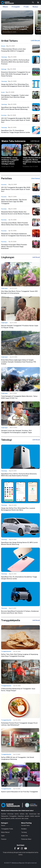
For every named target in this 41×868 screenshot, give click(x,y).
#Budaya (35, 7)
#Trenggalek (16, 7)
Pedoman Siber (26, 839)
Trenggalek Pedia (7, 829)
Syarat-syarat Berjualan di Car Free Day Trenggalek (19, 792)
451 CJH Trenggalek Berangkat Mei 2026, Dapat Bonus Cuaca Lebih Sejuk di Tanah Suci (16, 120)
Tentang (24, 832)
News (3, 825)
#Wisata (5, 7)
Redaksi (24, 829)
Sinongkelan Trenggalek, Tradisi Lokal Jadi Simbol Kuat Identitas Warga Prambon (15, 97)
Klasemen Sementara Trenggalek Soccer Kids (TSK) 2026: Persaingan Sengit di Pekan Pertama (16, 74)
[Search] (33, 2)
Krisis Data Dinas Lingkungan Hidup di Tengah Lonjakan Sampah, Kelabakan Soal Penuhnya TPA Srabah (19, 362)
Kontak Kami (25, 825)
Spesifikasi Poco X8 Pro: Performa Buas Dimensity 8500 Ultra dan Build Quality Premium (15, 62)
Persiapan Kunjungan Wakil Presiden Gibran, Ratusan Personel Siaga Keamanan (14, 247)
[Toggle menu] (38, 2)
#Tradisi (26, 7)
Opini (3, 836)
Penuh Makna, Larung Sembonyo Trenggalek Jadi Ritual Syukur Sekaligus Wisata (10, 161)
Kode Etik (24, 836)
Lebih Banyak (35, 40)
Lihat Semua (36, 178)
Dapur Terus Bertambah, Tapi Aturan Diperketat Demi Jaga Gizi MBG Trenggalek (14, 202)
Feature (4, 839)
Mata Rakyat (5, 832)
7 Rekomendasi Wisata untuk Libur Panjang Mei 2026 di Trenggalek (16, 28)
